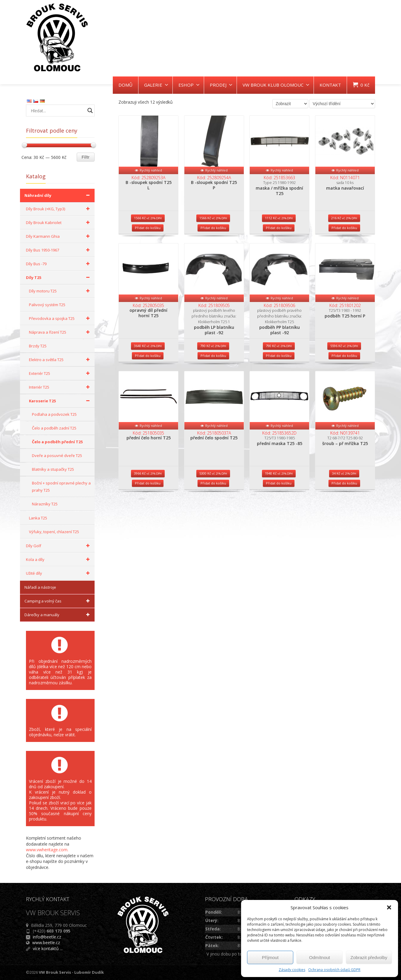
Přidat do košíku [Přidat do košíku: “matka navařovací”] (344, 242)
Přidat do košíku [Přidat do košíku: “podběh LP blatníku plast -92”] (213, 385)
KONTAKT (330, 85)
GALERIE (156, 85)
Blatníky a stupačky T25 (53, 469)
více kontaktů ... (48, 948)
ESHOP (189, 85)
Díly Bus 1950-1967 (59, 250)
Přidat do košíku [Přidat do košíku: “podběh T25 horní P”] (344, 385)
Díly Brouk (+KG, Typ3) (59, 209)
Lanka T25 (38, 518)
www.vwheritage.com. (47, 850)
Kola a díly (59, 559)
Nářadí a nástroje (40, 587)
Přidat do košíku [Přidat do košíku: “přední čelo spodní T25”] (213, 527)
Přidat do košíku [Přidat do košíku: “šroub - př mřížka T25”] (344, 527)
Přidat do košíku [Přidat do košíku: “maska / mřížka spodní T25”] (279, 242)
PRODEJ (221, 85)
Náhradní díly (58, 195)
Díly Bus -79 (59, 264)
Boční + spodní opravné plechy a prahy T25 (61, 487)
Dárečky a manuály (58, 615)
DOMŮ (125, 85)
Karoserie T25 (60, 401)
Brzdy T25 (38, 346)
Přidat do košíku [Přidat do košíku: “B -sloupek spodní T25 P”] (213, 242)
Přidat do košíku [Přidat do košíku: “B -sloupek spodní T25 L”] (148, 242)
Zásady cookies (292, 970)
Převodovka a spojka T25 (60, 318)
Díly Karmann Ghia (59, 236)
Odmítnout (320, 957)
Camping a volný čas (58, 601)
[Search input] (57, 111)
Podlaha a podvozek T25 (54, 414)
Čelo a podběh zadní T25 (54, 428)
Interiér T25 (60, 387)
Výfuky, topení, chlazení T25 (54, 532)
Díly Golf (59, 546)
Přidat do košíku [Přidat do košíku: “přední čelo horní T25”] (148, 527)
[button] (389, 907)
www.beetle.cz (46, 943)
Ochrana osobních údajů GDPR (334, 970)
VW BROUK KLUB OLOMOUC (276, 85)
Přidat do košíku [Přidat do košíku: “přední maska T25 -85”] (279, 527)
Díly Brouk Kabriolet (59, 223)
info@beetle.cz (47, 937)
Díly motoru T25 (60, 291)
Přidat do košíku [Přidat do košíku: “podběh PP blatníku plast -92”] (279, 385)
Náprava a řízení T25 (60, 332)
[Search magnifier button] (90, 111)
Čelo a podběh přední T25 (57, 442)
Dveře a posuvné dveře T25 (57, 456)
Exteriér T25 (60, 373)
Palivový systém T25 (47, 305)
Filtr (86, 157)
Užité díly (59, 573)
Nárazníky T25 (45, 504)
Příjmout (270, 957)
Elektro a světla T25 (60, 360)
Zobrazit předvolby (369, 957)
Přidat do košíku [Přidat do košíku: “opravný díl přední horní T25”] (148, 385)
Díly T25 (59, 277)
